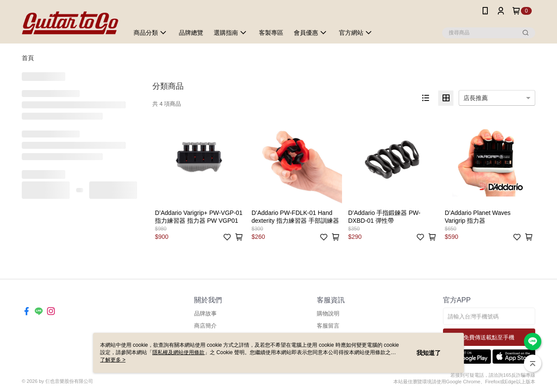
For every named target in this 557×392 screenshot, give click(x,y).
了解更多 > (113, 360)
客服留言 (328, 326)
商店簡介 (205, 326)
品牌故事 (205, 313)
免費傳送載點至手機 (489, 337)
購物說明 (328, 313)
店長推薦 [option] (476, 98)
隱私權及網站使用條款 (178, 352)
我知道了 (429, 353)
